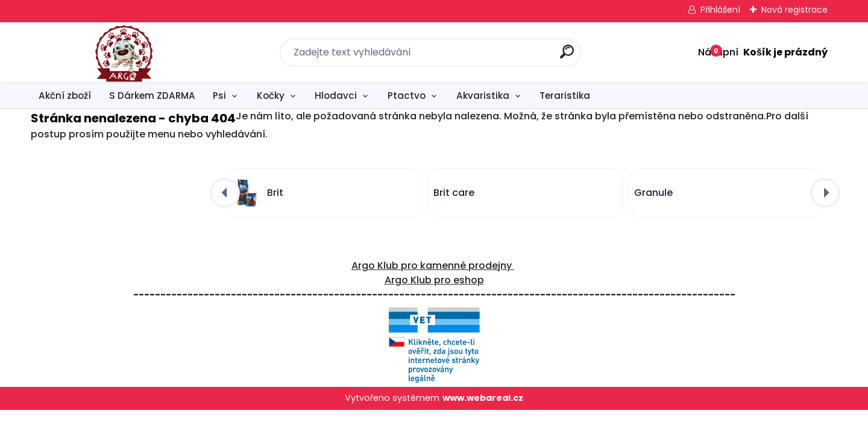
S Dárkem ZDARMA (152, 96)
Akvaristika (483, 96)
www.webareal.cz (483, 398)
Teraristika (565, 96)
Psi (219, 96)
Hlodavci (336, 96)
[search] (567, 56)
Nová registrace (794, 10)
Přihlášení (720, 10)
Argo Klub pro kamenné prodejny (433, 266)
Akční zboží (65, 96)
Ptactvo (407, 96)
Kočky (271, 96)
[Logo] (105, 52)
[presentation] (225, 193)
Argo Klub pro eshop (434, 280)
